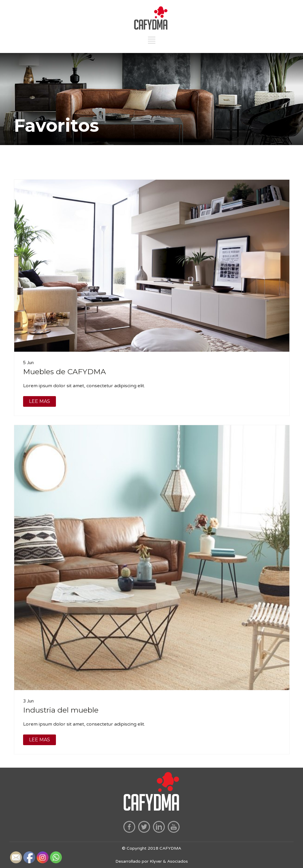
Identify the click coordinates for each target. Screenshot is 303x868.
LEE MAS (40, 401)
